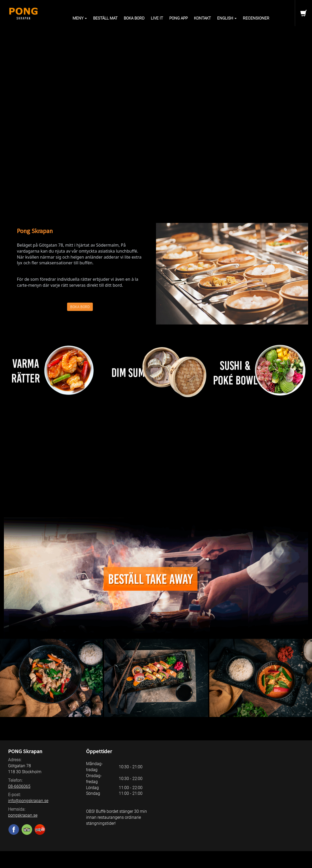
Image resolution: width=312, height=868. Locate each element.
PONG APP (178, 18)
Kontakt (202, 18)
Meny (80, 18)
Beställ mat (105, 18)
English (227, 18)
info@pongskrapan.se (28, 801)
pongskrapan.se (23, 815)
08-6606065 (19, 786)
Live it (157, 18)
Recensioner (256, 18)
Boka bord (134, 18)
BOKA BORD (80, 307)
